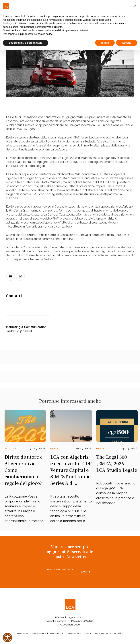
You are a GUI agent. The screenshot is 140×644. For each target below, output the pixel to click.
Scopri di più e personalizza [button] (26, 43)
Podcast (12, 449)
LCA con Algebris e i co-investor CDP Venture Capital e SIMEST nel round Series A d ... (71, 470)
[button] (135, 6)
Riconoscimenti (39, 634)
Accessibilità (117, 634)
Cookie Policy (74, 634)
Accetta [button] (127, 43)
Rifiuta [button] (105, 43)
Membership (57, 634)
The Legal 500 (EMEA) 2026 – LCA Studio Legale (117, 463)
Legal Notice (101, 634)
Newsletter (23, 634)
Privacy (87, 634)
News (55, 449)
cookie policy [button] (45, 34)
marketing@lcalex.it (19, 331)
